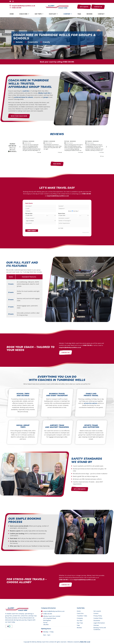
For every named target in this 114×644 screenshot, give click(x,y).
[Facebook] (10, 1)
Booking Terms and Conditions (100, 628)
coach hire (25, 91)
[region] (63, 147)
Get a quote (97, 611)
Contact (96, 613)
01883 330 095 (15, 8)
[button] (28, 14)
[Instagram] (13, 1)
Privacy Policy (98, 616)
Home (79, 611)
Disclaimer (97, 620)
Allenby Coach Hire (43, 93)
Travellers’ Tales (82, 616)
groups (45, 97)
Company (80, 618)
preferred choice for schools (23, 97)
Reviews (79, 628)
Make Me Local (85, 642)
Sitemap (96, 625)
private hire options (91, 403)
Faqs (78, 625)
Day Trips (80, 623)
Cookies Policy (98, 618)
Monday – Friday (48, 632)
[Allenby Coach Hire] (57, 7)
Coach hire (80, 613)
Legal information (99, 623)
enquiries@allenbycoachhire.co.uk (22, 6)
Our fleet (80, 620)
